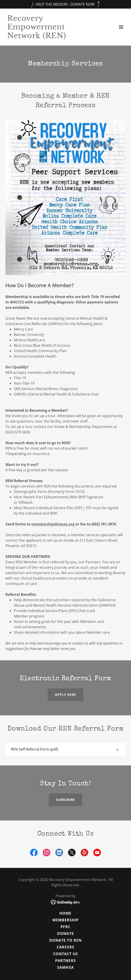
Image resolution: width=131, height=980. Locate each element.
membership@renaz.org (53, 524)
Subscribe (65, 800)
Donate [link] (65, 934)
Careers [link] (65, 947)
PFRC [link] (65, 927)
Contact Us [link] (65, 954)
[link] (47, 37)
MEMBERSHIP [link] (65, 920)
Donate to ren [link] (65, 940)
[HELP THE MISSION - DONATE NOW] (65, 4)
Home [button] (65, 913)
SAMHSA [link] (65, 967)
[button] (121, 27)
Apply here (65, 695)
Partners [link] (65, 961)
